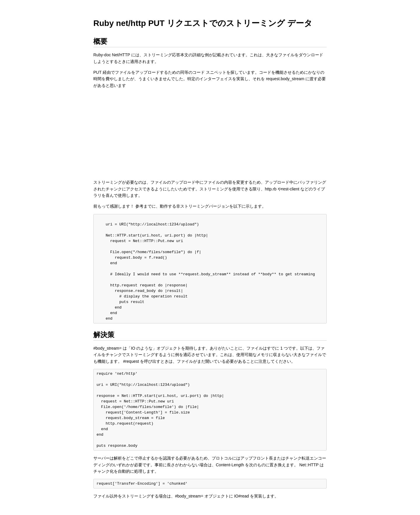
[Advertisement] (210, 134)
